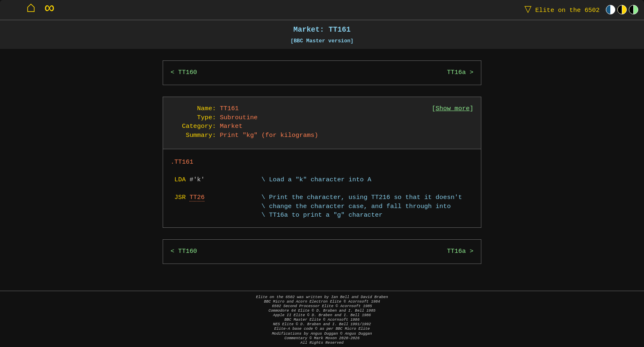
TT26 (197, 198)
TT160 (188, 73)
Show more (453, 109)
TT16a (456, 73)
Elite (560, 10)
